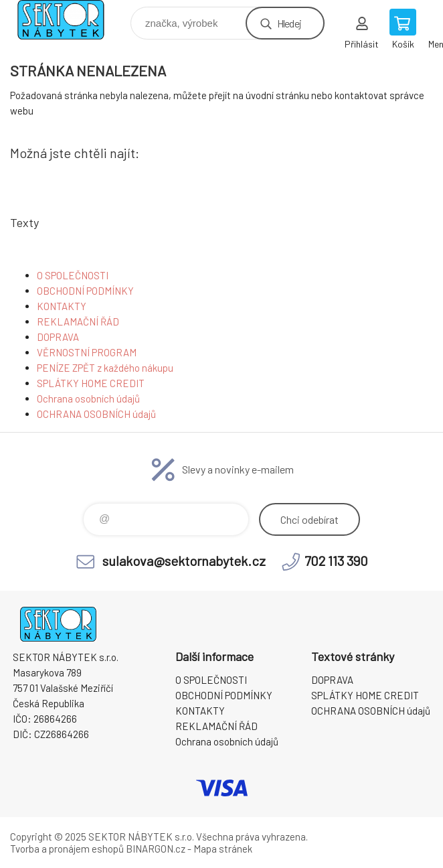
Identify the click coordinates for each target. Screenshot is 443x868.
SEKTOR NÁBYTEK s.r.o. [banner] (69, 20)
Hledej (289, 23)
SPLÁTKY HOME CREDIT (91, 383)
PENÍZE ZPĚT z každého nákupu (105, 368)
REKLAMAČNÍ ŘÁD (78, 321)
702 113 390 (336, 561)
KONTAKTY (62, 306)
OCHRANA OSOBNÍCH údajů (96, 414)
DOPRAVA (58, 337)
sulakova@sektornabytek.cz (184, 561)
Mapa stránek (223, 849)
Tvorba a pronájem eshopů (67, 849)
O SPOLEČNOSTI (73, 275)
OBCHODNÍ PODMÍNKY (85, 291)
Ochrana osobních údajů (88, 399)
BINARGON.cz (156, 849)
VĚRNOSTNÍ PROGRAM (87, 352)
